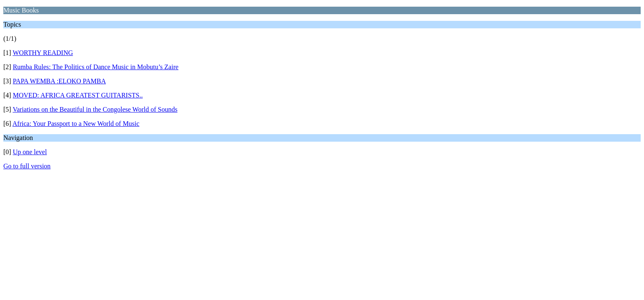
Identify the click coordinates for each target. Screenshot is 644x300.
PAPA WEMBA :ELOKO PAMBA (59, 81)
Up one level (30, 152)
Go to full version (27, 166)
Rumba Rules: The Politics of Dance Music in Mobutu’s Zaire (96, 67)
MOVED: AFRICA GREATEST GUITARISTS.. (78, 95)
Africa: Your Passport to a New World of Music (76, 124)
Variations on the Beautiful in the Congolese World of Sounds (95, 109)
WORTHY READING (43, 53)
